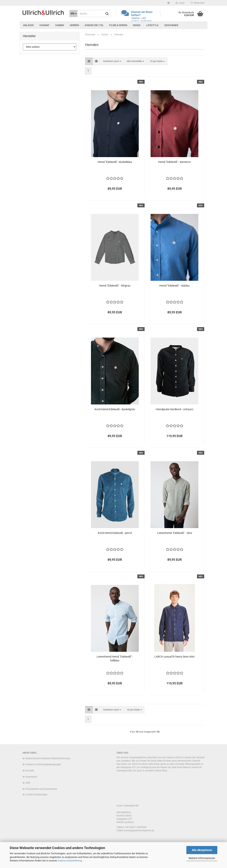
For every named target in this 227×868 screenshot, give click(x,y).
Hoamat (45, 25)
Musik (137, 25)
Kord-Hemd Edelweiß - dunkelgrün (115, 409)
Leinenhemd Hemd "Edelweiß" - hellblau (115, 659)
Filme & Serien (118, 25)
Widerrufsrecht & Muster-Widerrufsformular (48, 758)
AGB (28, 783)
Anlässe (28, 25)
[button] (169, 3)
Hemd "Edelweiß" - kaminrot (174, 162)
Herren (74, 25)
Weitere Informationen (202, 858)
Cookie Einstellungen (36, 795)
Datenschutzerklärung (70, 861)
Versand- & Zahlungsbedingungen (43, 764)
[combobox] (112, 61)
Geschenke (171, 25)
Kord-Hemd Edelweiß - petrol (115, 533)
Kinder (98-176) (94, 25)
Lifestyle (152, 25)
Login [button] (180, 3)
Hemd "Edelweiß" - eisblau (174, 286)
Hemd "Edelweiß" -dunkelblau (115, 162)
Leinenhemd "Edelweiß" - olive (175, 533)
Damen (60, 25)
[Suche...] (73, 14)
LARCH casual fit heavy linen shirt (175, 657)
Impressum (31, 777)
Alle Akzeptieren (202, 850)
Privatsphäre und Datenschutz (41, 789)
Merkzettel (197, 3)
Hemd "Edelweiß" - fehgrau (115, 286)
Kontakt (30, 771)
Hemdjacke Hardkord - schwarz (175, 409)
